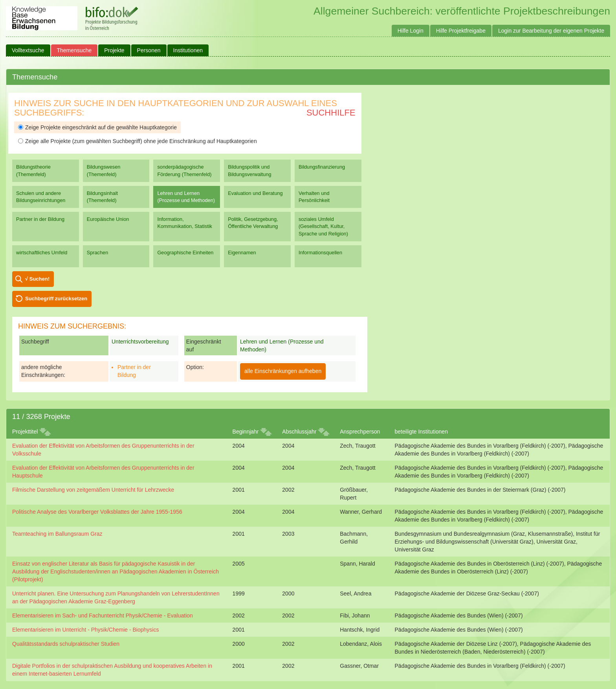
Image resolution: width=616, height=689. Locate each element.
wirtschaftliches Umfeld (42, 253)
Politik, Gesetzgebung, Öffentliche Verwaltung (253, 223)
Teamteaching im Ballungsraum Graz (57, 534)
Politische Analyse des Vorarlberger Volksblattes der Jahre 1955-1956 (97, 512)
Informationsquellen (320, 253)
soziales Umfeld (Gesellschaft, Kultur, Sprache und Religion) (323, 226)
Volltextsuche (28, 50)
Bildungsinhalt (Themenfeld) (102, 197)
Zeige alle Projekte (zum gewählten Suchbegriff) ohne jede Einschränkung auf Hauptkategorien (137, 141)
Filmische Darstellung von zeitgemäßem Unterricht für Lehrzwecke (93, 490)
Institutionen (188, 50)
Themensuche (74, 50)
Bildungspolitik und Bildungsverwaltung (249, 170)
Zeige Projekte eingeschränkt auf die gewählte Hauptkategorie (97, 127)
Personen (149, 50)
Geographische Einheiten (185, 253)
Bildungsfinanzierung (322, 167)
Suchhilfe (331, 113)
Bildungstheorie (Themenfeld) (33, 170)
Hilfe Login (411, 31)
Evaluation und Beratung (255, 193)
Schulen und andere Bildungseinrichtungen (41, 197)
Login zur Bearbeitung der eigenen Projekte (551, 31)
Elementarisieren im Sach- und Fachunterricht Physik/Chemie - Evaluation (103, 616)
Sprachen (98, 253)
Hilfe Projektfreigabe (461, 31)
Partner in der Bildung (40, 219)
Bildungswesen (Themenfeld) (104, 170)
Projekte (114, 50)
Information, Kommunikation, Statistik (184, 223)
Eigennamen (242, 253)
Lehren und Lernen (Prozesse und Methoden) (186, 197)
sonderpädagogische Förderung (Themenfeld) (184, 170)
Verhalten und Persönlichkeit (314, 197)
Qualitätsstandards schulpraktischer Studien (66, 644)
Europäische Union (108, 219)
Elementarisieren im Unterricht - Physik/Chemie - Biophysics (85, 630)
